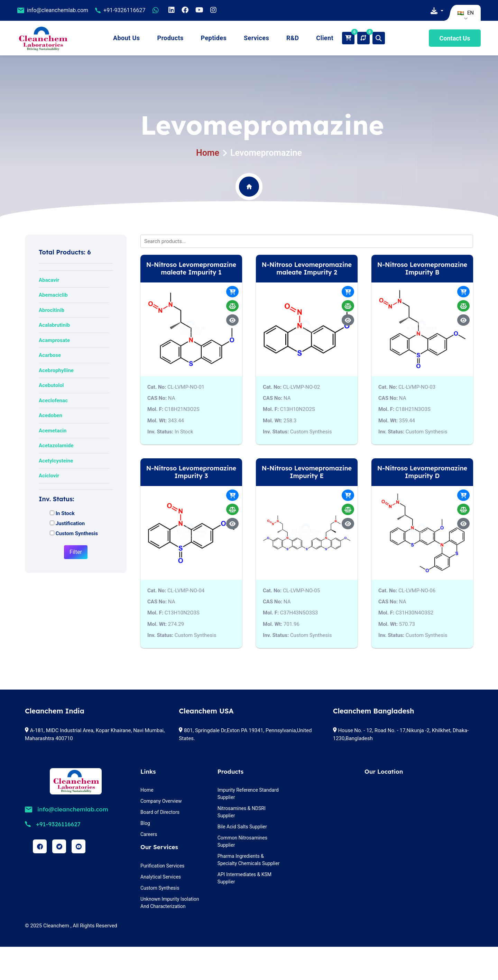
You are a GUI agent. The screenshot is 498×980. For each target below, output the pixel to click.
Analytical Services (161, 877)
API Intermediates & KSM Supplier (245, 878)
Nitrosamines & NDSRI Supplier (242, 812)
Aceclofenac (53, 401)
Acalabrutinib (54, 325)
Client (325, 38)
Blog (145, 823)
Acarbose (50, 355)
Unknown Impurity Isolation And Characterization (170, 903)
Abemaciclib (53, 295)
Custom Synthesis (160, 888)
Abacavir (49, 280)
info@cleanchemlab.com (58, 10)
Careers (149, 834)
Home (208, 153)
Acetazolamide (56, 446)
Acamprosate (54, 340)
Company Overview (161, 801)
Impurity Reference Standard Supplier (248, 794)
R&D (293, 38)
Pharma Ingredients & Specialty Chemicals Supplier (249, 860)
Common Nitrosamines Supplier (242, 841)
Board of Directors (160, 812)
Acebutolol (51, 385)
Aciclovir (49, 476)
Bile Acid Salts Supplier (242, 827)
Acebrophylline (56, 370)
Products (170, 38)
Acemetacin (53, 431)
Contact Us (455, 38)
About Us (126, 38)
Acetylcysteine (56, 461)
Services (256, 38)
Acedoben (50, 415)
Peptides (214, 38)
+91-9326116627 (124, 10)
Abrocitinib (52, 310)
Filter (76, 552)
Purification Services (162, 866)
